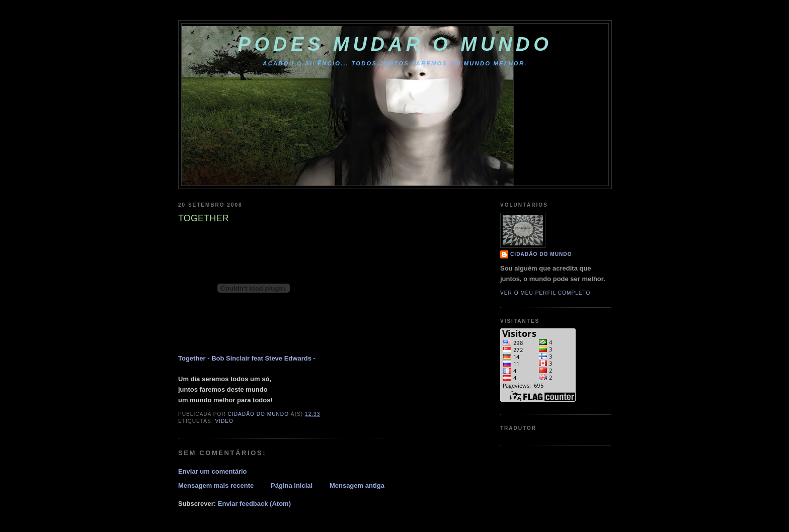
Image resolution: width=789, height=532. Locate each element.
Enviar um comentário (213, 471)
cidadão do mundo (541, 254)
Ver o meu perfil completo (545, 293)
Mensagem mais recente (216, 485)
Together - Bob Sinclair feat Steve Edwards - (247, 358)
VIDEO (224, 421)
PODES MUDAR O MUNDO (395, 44)
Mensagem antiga (357, 485)
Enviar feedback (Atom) (254, 504)
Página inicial (292, 485)
